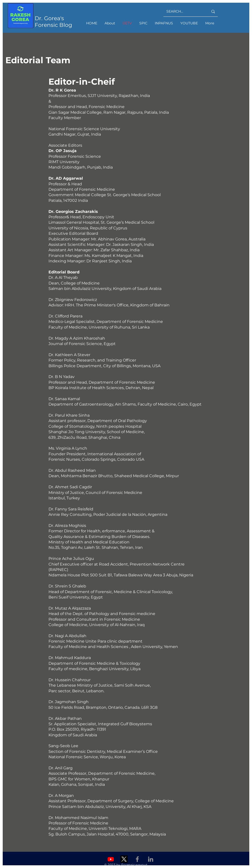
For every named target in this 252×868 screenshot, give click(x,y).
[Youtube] (111, 859)
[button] (143, 23)
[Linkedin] (151, 859)
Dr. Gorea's (49, 18)
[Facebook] (137, 859)
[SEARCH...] (184, 11)
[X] (124, 859)
